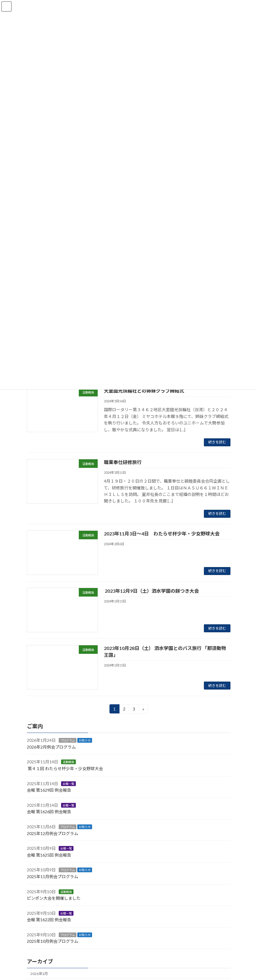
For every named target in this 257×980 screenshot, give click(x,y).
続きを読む (217, 442)
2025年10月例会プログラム (53, 941)
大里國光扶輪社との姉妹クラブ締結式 (144, 391)
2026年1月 (39, 974)
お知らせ (85, 741)
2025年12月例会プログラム (53, 833)
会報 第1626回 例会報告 (49, 812)
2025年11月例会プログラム (53, 877)
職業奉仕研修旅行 (123, 462)
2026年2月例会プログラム (51, 747)
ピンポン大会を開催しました (54, 898)
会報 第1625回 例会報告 (49, 855)
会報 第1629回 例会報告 (49, 790)
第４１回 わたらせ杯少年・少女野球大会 (65, 769)
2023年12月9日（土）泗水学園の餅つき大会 (151, 591)
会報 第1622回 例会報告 (49, 920)
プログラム (68, 741)
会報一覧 (68, 784)
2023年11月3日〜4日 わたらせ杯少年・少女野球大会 (162, 534)
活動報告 (68, 762)
